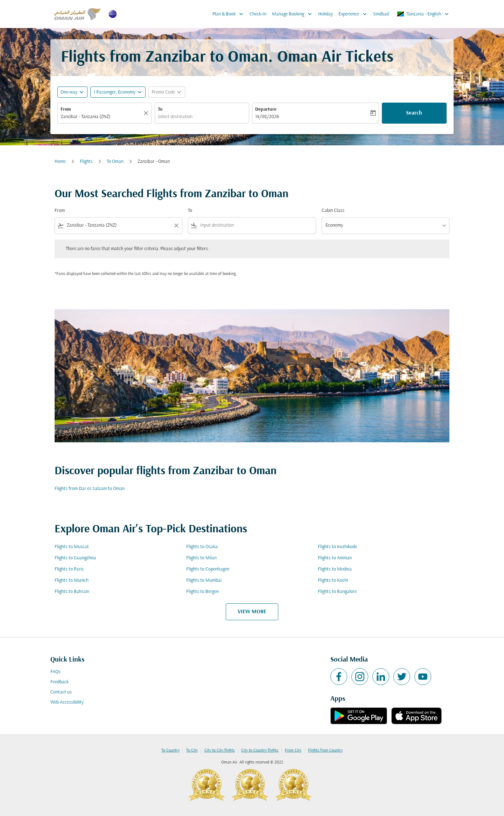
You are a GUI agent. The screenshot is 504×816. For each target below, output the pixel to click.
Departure (266, 109)
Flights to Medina (335, 569)
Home (60, 162)
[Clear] (147, 113)
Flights (86, 162)
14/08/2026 (267, 117)
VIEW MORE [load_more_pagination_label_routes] (252, 612)
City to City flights (220, 751)
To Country (170, 751)
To (160, 109)
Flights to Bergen (202, 592)
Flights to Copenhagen (208, 569)
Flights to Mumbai (204, 580)
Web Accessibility (67, 702)
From (66, 109)
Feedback (59, 682)
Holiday (325, 14)
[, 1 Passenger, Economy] (114, 92)
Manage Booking (294, 14)
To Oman (115, 162)
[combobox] (101, 117)
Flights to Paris (69, 569)
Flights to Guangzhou (75, 558)
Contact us (61, 692)
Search (414, 113)
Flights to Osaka (202, 547)
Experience (354, 14)
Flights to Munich (72, 580)
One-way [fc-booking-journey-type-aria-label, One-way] (69, 92)
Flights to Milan (201, 558)
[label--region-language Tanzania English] (423, 14)
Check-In (258, 14)
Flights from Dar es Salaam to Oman (90, 489)
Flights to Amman (335, 558)
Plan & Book (230, 14)
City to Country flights (260, 751)
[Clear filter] (176, 226)
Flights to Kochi (333, 580)
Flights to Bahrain (72, 592)
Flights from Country (325, 751)
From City (293, 751)
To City (192, 751)
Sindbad (381, 14)
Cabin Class (333, 211)
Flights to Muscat (72, 547)
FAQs (55, 672)
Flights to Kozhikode (337, 547)
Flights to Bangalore (337, 592)
